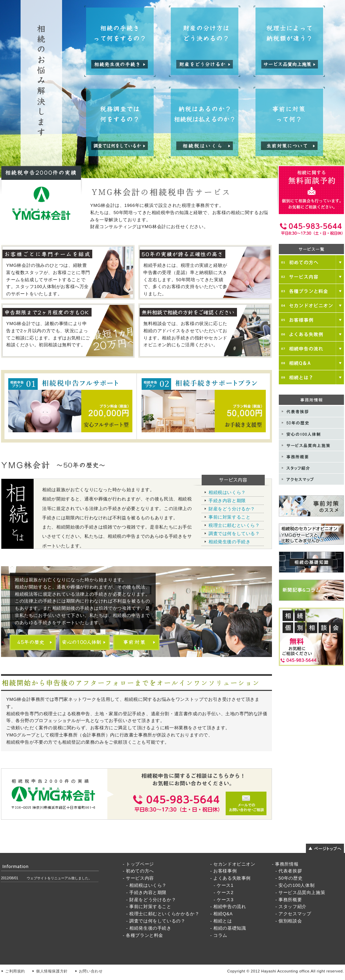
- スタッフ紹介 (291, 907)
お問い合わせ (91, 971)
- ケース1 (224, 885)
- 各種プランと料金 (143, 935)
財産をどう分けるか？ (232, 509)
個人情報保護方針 (52, 971)
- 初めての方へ (138, 871)
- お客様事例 (223, 871)
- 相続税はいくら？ (146, 885)
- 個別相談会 (289, 921)
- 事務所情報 (285, 864)
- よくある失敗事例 (230, 878)
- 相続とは (221, 921)
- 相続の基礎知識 (228, 928)
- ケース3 (224, 900)
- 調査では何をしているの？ (156, 921)
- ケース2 (224, 892)
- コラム (219, 935)
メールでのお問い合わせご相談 (136, 794)
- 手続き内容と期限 (146, 892)
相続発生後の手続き (229, 542)
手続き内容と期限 (227, 501)
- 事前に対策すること (149, 907)
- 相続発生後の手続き (149, 928)
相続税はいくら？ (227, 492)
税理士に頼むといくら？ (234, 525)
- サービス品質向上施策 (300, 892)
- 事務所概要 (289, 900)
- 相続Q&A (222, 914)
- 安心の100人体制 (295, 885)
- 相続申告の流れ (228, 907)
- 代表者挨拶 (289, 871)
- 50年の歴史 (289, 878)
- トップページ (138, 864)
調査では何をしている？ (234, 534)
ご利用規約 (15, 971)
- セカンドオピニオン (233, 864)
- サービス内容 (138, 878)
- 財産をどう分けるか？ (151, 900)
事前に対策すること (229, 517)
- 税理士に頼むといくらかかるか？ (163, 914)
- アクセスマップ (293, 914)
